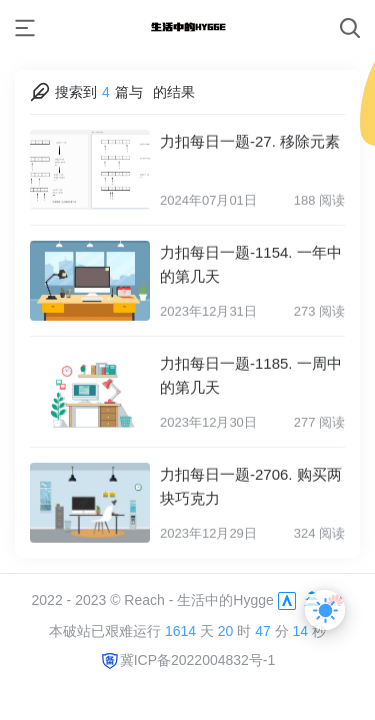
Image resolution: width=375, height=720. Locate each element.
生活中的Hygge (225, 600)
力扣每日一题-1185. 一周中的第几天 (251, 371)
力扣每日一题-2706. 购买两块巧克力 (251, 482)
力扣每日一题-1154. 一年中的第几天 (251, 260)
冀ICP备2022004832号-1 (188, 660)
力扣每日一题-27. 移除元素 (250, 137)
